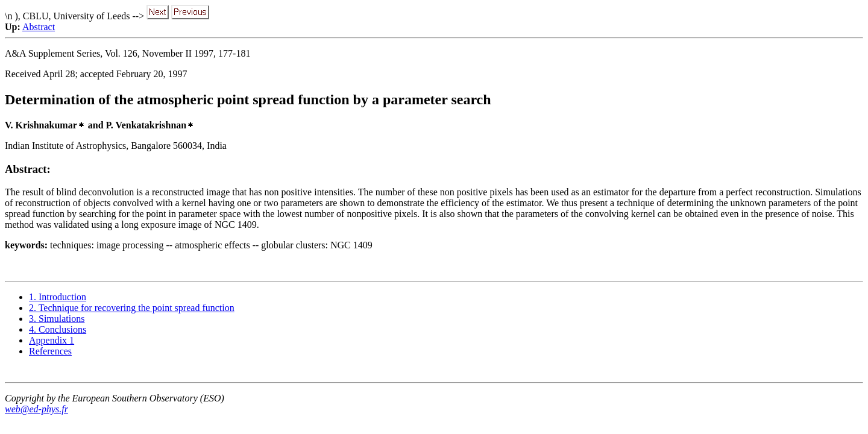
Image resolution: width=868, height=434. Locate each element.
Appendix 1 (52, 340)
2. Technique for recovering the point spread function (132, 308)
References (50, 351)
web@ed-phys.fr (36, 409)
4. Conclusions (58, 329)
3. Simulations (57, 319)
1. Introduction (58, 297)
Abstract (39, 27)
